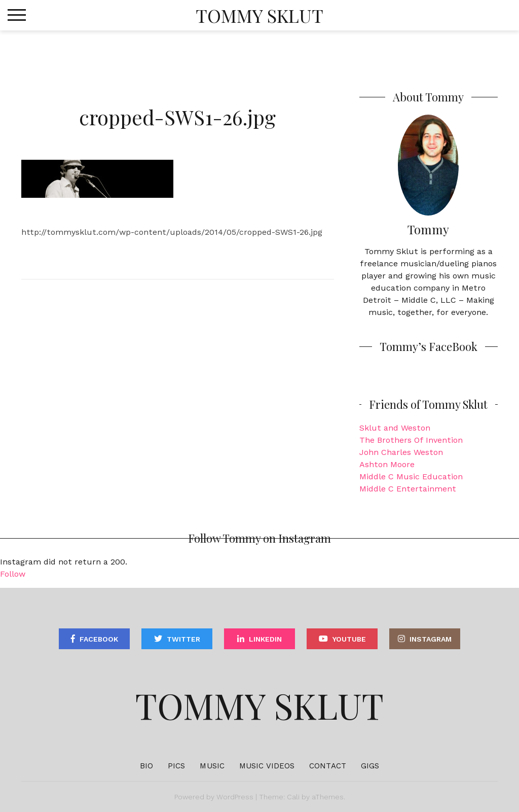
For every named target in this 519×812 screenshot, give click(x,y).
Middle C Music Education (411, 476)
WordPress (235, 797)
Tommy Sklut (259, 15)
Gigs (370, 766)
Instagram (431, 639)
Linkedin (265, 639)
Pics (176, 766)
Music (212, 766)
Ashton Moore (387, 464)
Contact (328, 766)
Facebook (99, 639)
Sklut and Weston (395, 428)
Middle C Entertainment (408, 489)
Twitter (183, 639)
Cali (293, 797)
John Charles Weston (401, 452)
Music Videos (267, 766)
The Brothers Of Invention (411, 440)
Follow (13, 574)
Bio (146, 766)
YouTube (349, 639)
